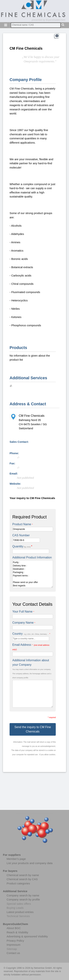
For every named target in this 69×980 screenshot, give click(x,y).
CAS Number (21, 535)
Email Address (31, 647)
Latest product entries (20, 912)
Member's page (16, 859)
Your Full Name (23, 612)
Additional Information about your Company (31, 662)
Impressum (14, 945)
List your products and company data (30, 863)
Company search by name (23, 895)
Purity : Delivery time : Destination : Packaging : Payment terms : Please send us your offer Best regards (33, 574)
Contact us (13, 953)
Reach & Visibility (17, 932)
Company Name (24, 623)
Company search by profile (23, 899)
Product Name (23, 524)
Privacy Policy (15, 941)
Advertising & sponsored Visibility (27, 936)
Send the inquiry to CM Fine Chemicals (33, 729)
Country (31, 634)
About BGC (14, 928)
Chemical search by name (23, 875)
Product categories (18, 883)
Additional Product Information (32, 557)
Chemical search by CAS (22, 879)
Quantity (22, 546)
